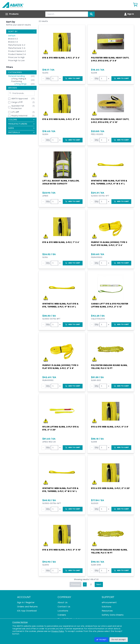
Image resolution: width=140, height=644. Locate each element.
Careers (62, 615)
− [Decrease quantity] (43, 78)
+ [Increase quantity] (60, 78)
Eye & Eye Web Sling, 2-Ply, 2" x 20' (110, 488)
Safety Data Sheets (113, 615)
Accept (101, 640)
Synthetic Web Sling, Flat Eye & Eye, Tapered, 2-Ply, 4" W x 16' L (60, 490)
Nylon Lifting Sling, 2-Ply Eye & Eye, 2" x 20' (61, 428)
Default (12, 36)
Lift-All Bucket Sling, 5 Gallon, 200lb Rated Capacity (61, 182)
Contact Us (64, 607)
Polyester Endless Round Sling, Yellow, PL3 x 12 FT (109, 367)
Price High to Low (16, 61)
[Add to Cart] (73, 79)
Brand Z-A (13, 42)
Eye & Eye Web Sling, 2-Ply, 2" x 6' (61, 58)
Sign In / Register (26, 602)
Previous (75, 584)
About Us (63, 602)
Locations (63, 611)
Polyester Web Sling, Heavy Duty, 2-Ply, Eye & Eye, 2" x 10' (110, 121)
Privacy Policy (58, 631)
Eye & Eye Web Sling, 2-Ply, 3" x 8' (110, 427)
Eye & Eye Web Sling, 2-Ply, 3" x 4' (61, 119)
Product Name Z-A (17, 54)
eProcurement (109, 602)
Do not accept (119, 640)
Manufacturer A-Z (17, 45)
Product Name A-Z (17, 51)
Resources (107, 611)
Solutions (107, 607)
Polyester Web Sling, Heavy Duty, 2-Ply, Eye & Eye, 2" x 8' (110, 59)
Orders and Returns (27, 607)
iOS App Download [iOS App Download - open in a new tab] (27, 611)
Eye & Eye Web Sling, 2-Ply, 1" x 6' (61, 242)
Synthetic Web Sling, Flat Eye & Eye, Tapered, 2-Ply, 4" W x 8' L (60, 305)
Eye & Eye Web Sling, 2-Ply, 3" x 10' (62, 550)
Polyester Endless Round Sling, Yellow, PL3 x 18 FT (109, 551)
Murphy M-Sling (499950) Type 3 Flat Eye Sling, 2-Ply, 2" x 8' (60, 367)
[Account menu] (129, 14)
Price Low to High (16, 57)
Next (99, 584)
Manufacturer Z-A (17, 48)
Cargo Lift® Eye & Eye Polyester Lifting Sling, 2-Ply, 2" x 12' (110, 305)
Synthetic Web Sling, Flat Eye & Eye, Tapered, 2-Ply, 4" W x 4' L (109, 182)
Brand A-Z (13, 39)
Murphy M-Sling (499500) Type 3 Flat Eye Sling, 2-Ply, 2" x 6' (109, 244)
